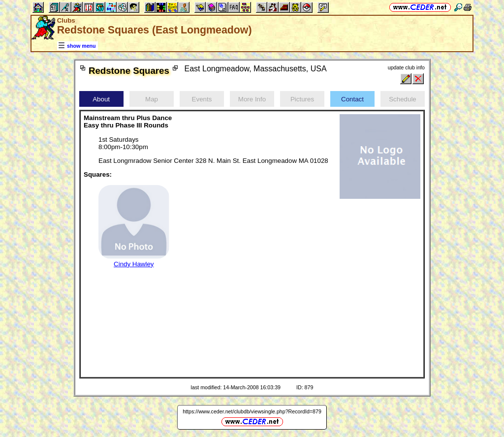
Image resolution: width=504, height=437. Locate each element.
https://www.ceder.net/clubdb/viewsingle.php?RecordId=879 (252, 411)
